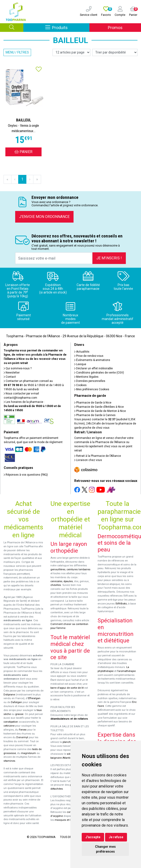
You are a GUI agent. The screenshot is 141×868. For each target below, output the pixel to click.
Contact (10, 377)
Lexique (80, 364)
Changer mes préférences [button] (105, 849)
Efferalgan (34, 698)
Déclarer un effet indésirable (93, 368)
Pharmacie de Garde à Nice (93, 403)
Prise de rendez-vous (89, 356)
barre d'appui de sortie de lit (67, 688)
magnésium (28, 753)
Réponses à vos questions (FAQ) (26, 475)
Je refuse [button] (116, 837)
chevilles (56, 585)
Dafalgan (16, 702)
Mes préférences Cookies (92, 389)
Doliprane (9, 695)
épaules (68, 581)
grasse (19, 714)
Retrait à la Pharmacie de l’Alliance (98, 456)
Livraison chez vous (88, 460)
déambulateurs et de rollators (69, 719)
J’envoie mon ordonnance (44, 217)
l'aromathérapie (126, 671)
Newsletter (12, 373)
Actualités (82, 352)
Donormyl (22, 737)
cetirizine (9, 726)
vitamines (9, 761)
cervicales (56, 581)
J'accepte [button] (93, 837)
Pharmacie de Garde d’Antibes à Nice (99, 407)
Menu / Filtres (17, 52)
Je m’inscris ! (109, 258)
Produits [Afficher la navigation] (67, 27)
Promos (115, 28)
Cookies (80, 385)
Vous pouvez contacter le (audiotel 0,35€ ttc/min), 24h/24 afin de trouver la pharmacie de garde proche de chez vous (105, 424)
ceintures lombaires (78, 569)
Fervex (23, 730)
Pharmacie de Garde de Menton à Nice (100, 411)
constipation (11, 722)
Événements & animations (92, 360)
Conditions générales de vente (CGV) (99, 373)
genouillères (58, 569)
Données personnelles (90, 381)
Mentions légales (86, 377)
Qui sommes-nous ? (18, 368)
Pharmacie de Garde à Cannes (95, 415)
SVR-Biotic (121, 604)
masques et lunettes (67, 820)
